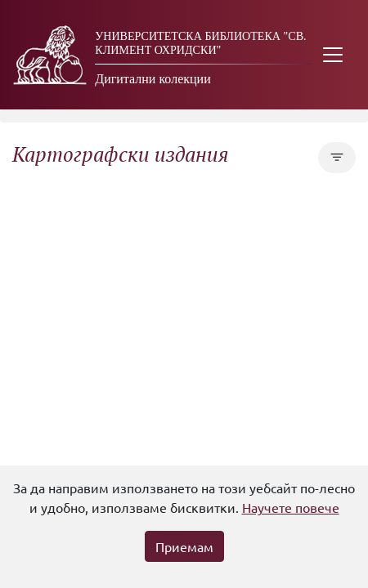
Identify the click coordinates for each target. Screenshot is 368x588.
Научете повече (291, 507)
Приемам (184, 546)
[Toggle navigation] (333, 55)
